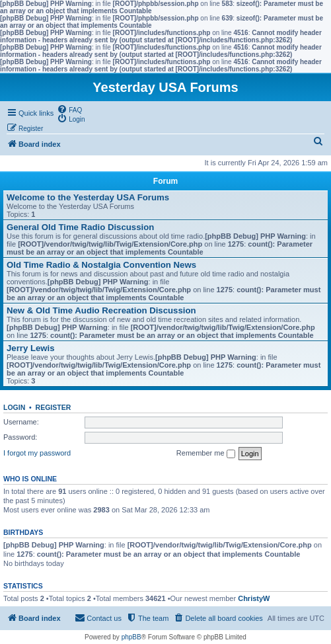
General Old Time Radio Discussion (80, 227)
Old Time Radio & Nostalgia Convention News (101, 265)
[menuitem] (69, 109)
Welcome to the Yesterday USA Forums (88, 197)
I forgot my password (37, 453)
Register (54, 407)
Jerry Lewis (31, 348)
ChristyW (254, 598)
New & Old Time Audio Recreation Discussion (101, 310)
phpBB (131, 637)
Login (14, 407)
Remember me (206, 454)
